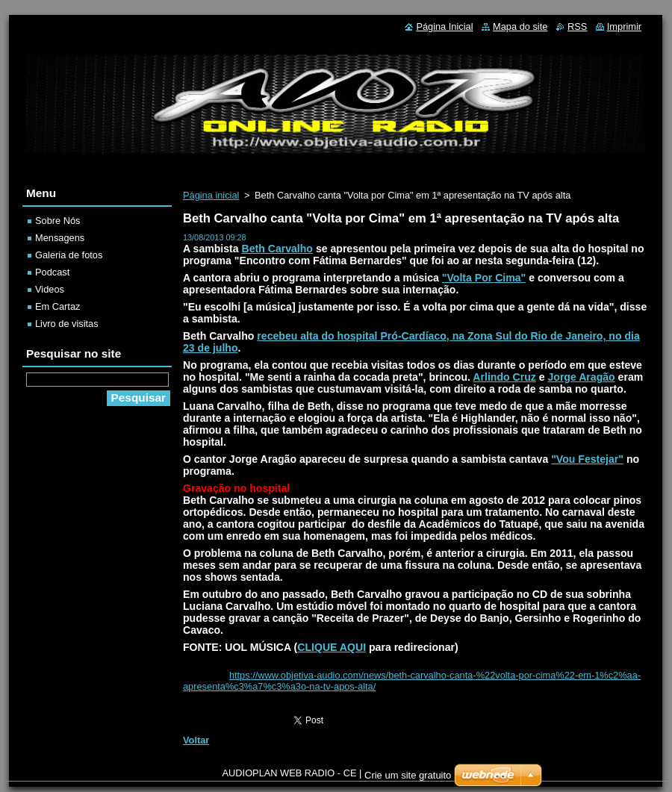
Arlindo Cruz (504, 377)
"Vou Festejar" (587, 459)
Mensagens (60, 238)
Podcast (52, 272)
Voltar (196, 740)
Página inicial (211, 195)
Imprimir (624, 26)
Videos (50, 289)
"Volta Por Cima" (484, 278)
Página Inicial (444, 26)
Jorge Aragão (581, 377)
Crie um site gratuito (408, 775)
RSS (577, 26)
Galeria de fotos (69, 255)
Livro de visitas (67, 324)
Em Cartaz (57, 306)
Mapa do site (520, 26)
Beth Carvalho (277, 249)
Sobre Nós (57, 221)
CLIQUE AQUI (332, 647)
